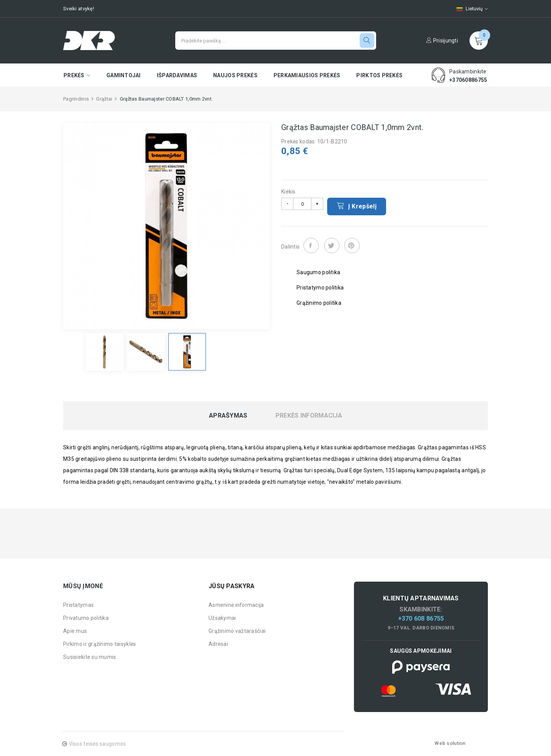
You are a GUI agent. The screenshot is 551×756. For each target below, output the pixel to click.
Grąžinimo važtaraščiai (237, 631)
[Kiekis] (302, 204)
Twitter (332, 245)
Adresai (218, 644)
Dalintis (311, 245)
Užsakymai (222, 618)
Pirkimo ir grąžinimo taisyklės (99, 644)
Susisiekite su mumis (90, 657)
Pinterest (352, 245)
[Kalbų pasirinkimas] (468, 9)
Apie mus (75, 631)
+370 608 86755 (421, 619)
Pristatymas (78, 605)
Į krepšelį (357, 206)
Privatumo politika (86, 618)
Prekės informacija (309, 416)
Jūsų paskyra (231, 586)
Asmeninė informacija (236, 605)
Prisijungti (442, 41)
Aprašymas (228, 416)
